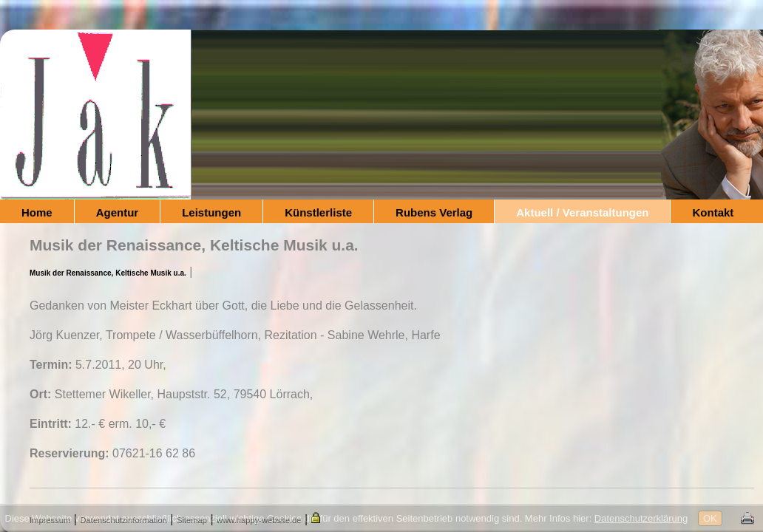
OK (710, 518)
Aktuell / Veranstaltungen (582, 212)
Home (37, 212)
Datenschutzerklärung (641, 518)
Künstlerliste (318, 212)
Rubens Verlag (434, 212)
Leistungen (211, 212)
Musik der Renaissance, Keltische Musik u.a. (108, 273)
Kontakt (713, 212)
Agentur (118, 212)
